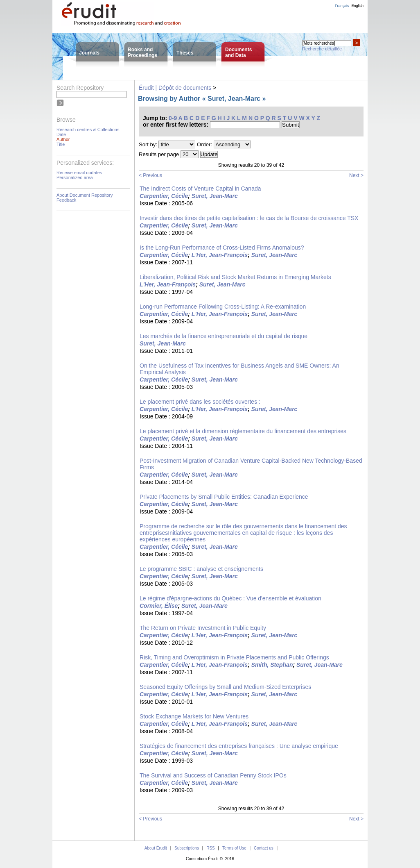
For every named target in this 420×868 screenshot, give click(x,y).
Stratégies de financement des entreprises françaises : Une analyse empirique (239, 746)
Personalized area (75, 177)
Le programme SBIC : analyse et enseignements (201, 569)
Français (342, 6)
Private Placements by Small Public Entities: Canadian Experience (224, 497)
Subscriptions (187, 848)
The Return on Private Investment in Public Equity (203, 628)
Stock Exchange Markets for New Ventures (194, 716)
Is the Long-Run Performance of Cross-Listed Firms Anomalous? (222, 248)
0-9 (173, 118)
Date (61, 134)
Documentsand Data (238, 52)
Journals (89, 53)
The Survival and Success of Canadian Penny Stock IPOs (213, 775)
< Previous (150, 175)
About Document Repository (85, 195)
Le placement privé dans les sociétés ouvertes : (200, 402)
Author (63, 139)
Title (61, 144)
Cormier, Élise (159, 606)
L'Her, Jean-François (220, 255)
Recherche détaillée (322, 49)
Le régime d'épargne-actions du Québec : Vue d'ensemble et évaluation (230, 598)
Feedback (66, 200)
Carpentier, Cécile (164, 196)
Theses (185, 53)
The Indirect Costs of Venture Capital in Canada (200, 189)
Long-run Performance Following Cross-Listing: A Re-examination (223, 307)
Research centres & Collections (88, 130)
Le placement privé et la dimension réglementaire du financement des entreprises (243, 431)
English (357, 6)
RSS (211, 848)
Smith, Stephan (272, 665)
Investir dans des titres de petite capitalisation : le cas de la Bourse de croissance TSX (249, 218)
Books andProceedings (142, 52)
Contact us (264, 848)
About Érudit (156, 848)
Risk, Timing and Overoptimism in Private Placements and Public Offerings (234, 657)
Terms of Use (234, 848)
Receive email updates (79, 173)
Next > (356, 175)
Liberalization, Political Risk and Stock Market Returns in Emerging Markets (235, 277)
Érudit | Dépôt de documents (175, 88)
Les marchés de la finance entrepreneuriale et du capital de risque (224, 336)
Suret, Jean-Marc (215, 196)
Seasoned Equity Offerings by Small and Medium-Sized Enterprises (225, 687)
